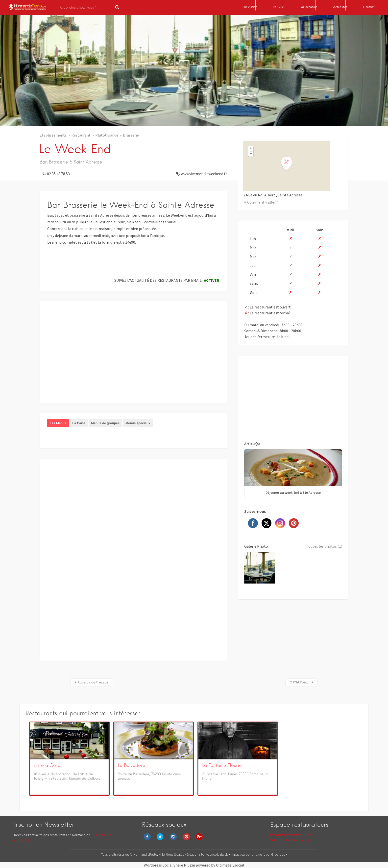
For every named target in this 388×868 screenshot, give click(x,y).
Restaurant (81, 135)
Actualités (340, 7)
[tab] (58, 423)
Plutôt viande (107, 135)
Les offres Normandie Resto (291, 835)
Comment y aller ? (263, 202)
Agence (212, 854)
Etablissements (53, 135)
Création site (195, 854)
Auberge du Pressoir (93, 682)
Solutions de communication (291, 840)
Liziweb (223, 854)
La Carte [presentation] (79, 423)
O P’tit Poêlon (300, 682)
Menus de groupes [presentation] (105, 423)
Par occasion (308, 7)
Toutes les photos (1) (324, 546)
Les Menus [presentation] (58, 423)
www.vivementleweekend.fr (204, 174)
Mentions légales (172, 854)
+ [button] (251, 149)
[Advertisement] (133, 355)
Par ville (278, 7)
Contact (369, 7)
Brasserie (131, 135)
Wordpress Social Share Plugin (170, 865)
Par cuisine (250, 7)
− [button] (251, 154)
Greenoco (279, 854)
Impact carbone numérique (250, 854)
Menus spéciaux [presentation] (138, 423)
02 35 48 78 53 (58, 174)
